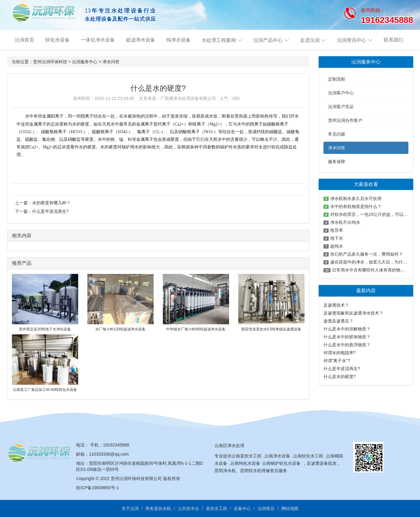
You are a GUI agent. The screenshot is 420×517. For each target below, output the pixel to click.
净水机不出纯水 (345, 222)
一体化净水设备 (98, 40)
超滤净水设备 (141, 40)
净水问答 (111, 62)
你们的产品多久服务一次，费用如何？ (367, 254)
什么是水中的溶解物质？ (347, 329)
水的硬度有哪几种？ (51, 203)
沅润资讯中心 (352, 40)
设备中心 (242, 508)
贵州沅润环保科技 (50, 62)
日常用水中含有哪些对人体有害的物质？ (371, 270)
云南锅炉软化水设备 (281, 463)
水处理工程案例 (219, 40)
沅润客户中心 (341, 93)
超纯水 (337, 246)
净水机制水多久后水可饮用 (356, 198)
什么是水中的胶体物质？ (347, 337)
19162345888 (116, 445)
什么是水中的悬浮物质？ (347, 345)
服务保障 (337, 162)
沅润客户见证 (341, 107)
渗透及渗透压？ (338, 321)
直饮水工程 (217, 508)
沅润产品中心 (268, 40)
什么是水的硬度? (340, 377)
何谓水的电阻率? (340, 353)
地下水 (337, 238)
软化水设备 (57, 40)
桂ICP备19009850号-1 (97, 488)
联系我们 (393, 40)
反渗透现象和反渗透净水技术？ (353, 313)
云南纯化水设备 (245, 463)
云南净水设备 (277, 456)
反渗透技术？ (336, 305)
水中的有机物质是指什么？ (356, 206)
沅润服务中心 (85, 62)
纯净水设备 (178, 40)
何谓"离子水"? (337, 361)
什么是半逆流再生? (50, 211)
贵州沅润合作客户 (345, 120)
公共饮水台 (188, 508)
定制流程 (337, 79)
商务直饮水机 (158, 508)
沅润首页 (24, 40)
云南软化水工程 (308, 456)
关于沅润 (130, 508)
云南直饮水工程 (247, 456)
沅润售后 (266, 508)
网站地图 (290, 508)
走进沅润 (310, 40)
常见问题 (337, 134)
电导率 (337, 230)
